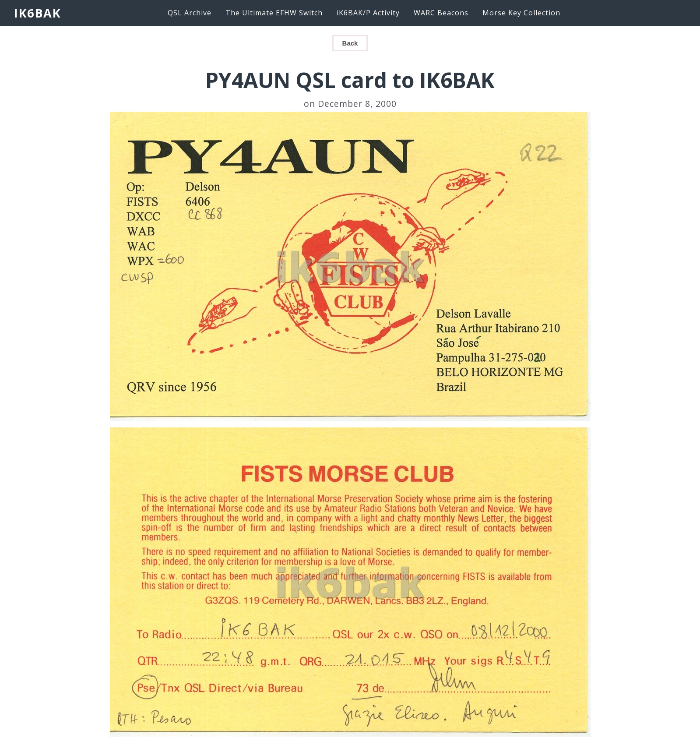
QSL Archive (190, 13)
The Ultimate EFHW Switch (274, 13)
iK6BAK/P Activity (368, 13)
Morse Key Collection (521, 13)
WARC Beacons (441, 13)
